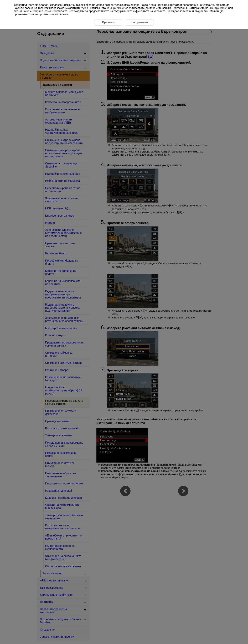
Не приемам (218, 8)
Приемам (117, 8)
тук (84, 8)
